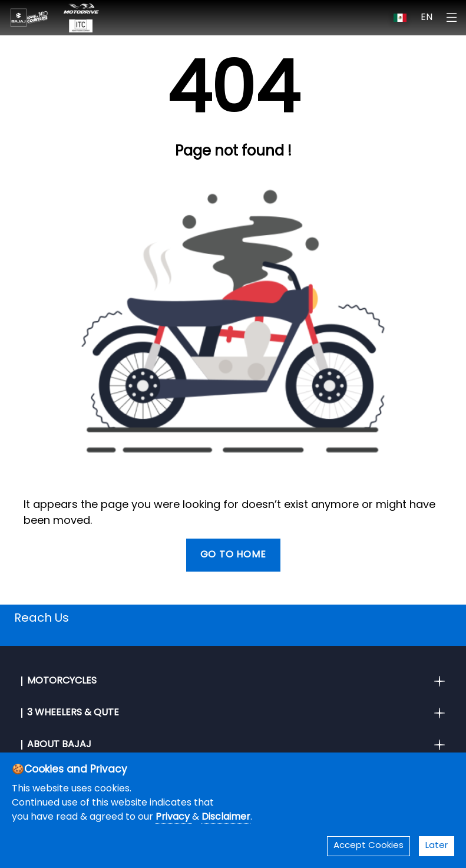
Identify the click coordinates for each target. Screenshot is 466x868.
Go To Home (233, 555)
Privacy (174, 817)
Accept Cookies (368, 846)
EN (427, 18)
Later (437, 846)
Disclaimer (226, 817)
